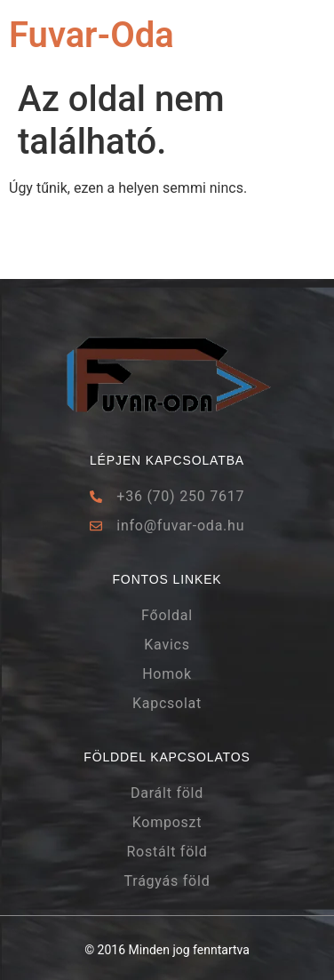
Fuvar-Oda (91, 35)
